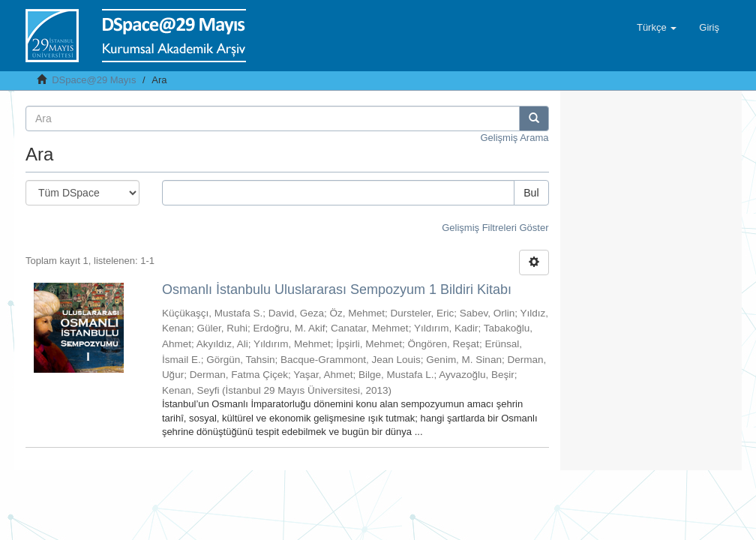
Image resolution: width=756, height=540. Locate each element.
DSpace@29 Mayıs (94, 80)
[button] (657, 28)
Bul (531, 193)
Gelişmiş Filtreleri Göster (495, 228)
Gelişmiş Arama (514, 138)
